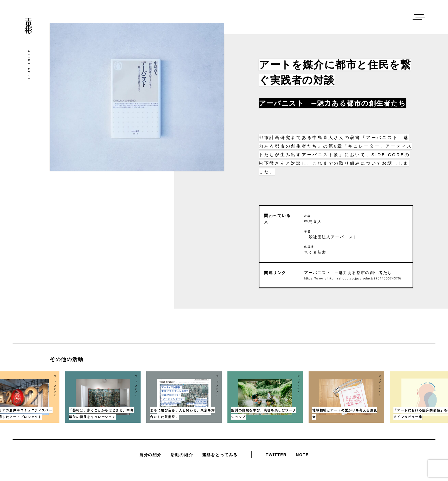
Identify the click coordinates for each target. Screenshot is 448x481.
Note (302, 455)
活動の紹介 (182, 455)
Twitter (276, 455)
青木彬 (29, 17)
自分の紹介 (150, 455)
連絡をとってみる (220, 455)
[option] (265, 397)
